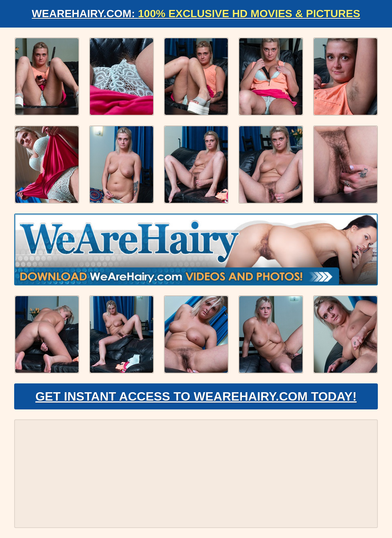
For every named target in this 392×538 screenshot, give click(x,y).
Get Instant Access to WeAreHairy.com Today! (196, 396)
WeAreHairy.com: (196, 14)
